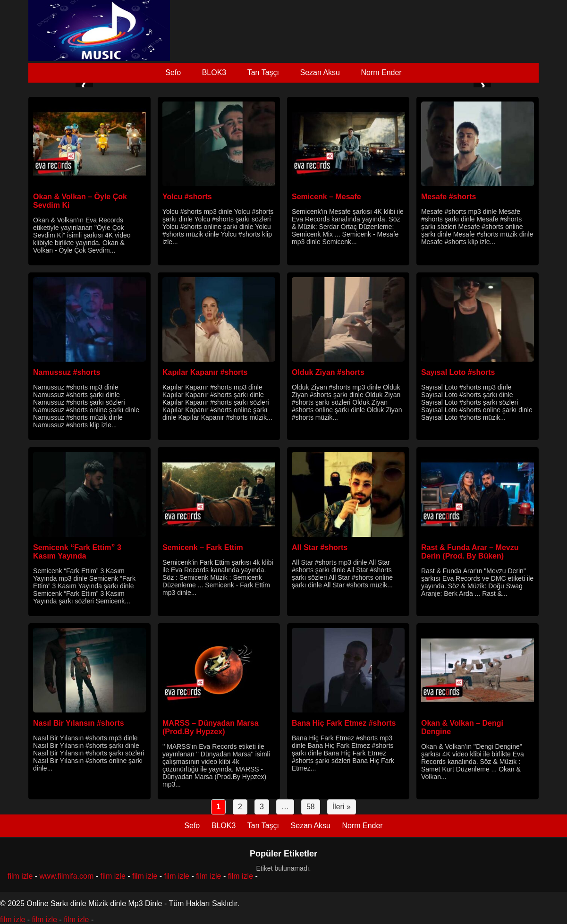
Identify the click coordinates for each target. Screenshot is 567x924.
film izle (20, 876)
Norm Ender (381, 72)
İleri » (342, 807)
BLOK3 (214, 72)
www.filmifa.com (67, 876)
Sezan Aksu (320, 72)
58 (311, 807)
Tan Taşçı (263, 72)
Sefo (173, 72)
